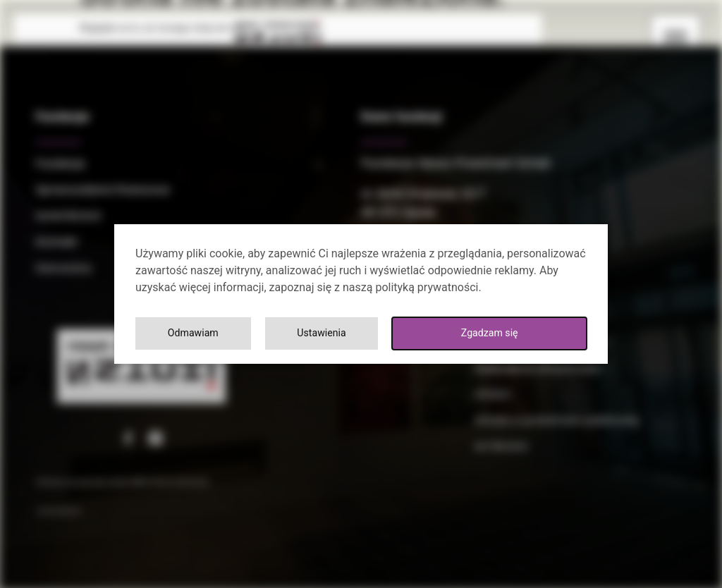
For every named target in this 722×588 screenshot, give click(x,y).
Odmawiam (194, 333)
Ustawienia (325, 333)
